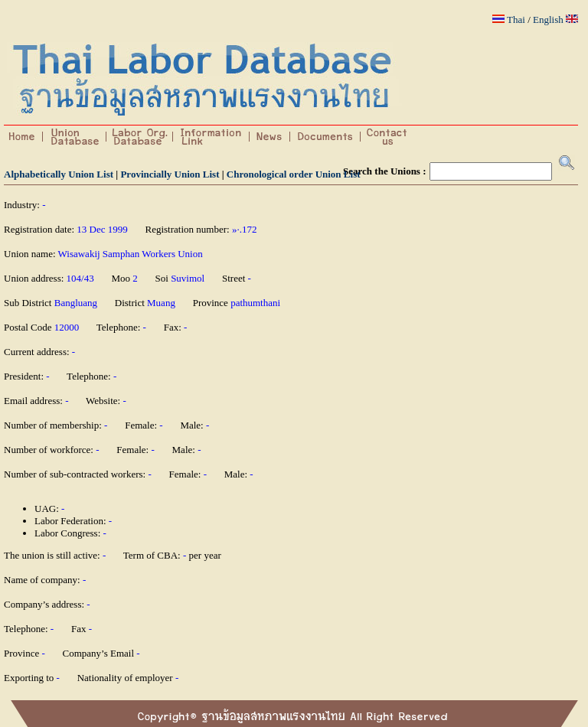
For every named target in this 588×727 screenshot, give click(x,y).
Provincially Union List (170, 174)
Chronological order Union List (294, 174)
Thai (516, 20)
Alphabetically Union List (59, 174)
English (548, 20)
